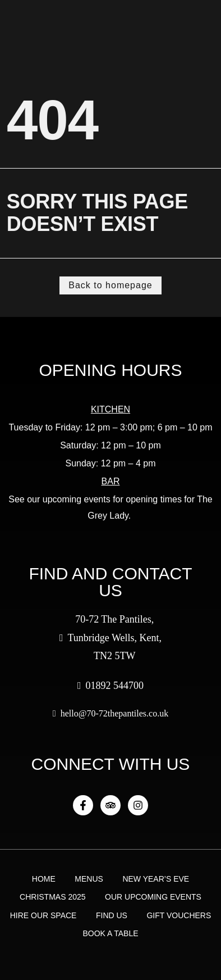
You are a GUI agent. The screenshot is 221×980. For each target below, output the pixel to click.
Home (44, 879)
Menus (89, 879)
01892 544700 (110, 686)
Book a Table (110, 933)
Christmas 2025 (52, 897)
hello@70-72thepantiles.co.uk (110, 713)
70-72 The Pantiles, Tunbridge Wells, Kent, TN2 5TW (110, 638)
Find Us (112, 915)
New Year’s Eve (156, 879)
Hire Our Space (43, 915)
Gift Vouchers (179, 915)
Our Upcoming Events (153, 897)
